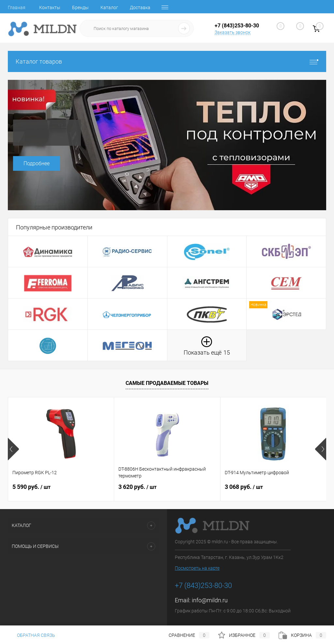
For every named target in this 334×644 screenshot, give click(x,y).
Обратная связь (31, 635)
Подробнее (37, 163)
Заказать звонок (233, 32)
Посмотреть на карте (197, 568)
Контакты (50, 7)
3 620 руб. (137, 487)
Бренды (80, 7)
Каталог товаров (167, 61)
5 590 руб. (31, 487)
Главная (17, 7)
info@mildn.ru (210, 600)
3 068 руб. (244, 487)
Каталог (109, 7)
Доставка (140, 7)
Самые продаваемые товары (167, 383)
